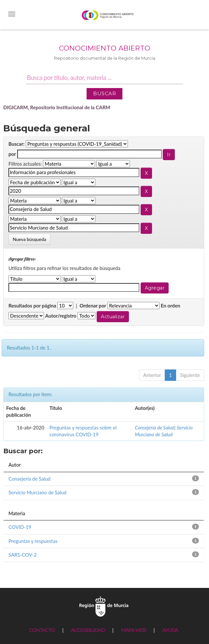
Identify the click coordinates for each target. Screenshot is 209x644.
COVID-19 (20, 527)
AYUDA (170, 630)
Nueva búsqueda (29, 239)
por (12, 154)
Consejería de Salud (155, 427)
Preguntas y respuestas (33, 541)
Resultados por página (32, 306)
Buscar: (16, 144)
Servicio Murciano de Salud (37, 492)
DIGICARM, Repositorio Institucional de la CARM (57, 107)
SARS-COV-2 (23, 555)
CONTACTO (42, 630)
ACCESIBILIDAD (88, 630)
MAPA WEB (134, 630)
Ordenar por (93, 306)
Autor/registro (61, 316)
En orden (171, 306)
